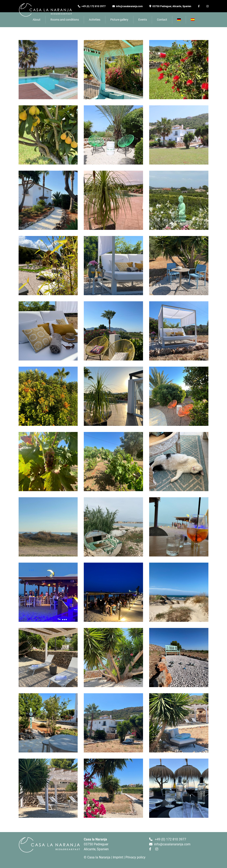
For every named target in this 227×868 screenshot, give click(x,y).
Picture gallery (119, 20)
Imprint (118, 857)
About (37, 20)
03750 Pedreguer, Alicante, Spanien (170, 6)
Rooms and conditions (65, 20)
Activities (95, 20)
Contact (162, 20)
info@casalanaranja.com (127, 6)
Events (143, 20)
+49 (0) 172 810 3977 (92, 6)
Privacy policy (135, 857)
